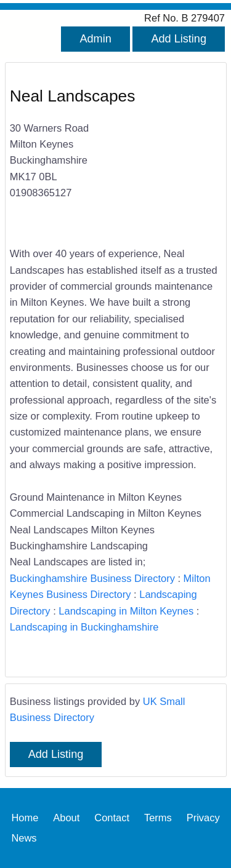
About (66, 818)
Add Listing (179, 39)
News (24, 838)
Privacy (203, 818)
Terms (158, 818)
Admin (95, 39)
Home (25, 818)
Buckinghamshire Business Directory (92, 578)
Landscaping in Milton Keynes (126, 611)
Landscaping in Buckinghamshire (84, 627)
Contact (112, 818)
